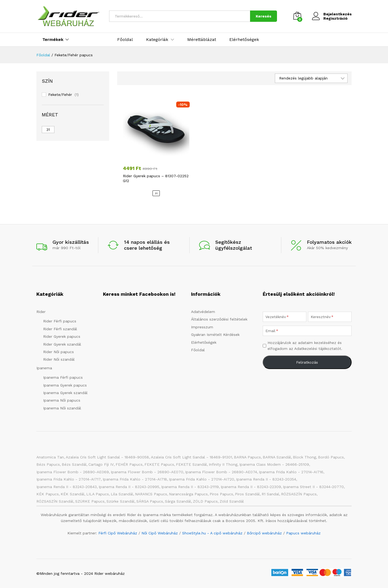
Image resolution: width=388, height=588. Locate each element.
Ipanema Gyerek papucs (65, 385)
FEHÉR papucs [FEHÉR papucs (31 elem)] (129, 464)
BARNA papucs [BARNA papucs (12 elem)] (247, 457)
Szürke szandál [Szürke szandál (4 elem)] (120, 501)
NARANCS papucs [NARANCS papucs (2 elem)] (151, 494)
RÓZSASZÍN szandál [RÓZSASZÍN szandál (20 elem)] (55, 501)
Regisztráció (335, 18)
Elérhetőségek (244, 40)
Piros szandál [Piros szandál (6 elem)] (247, 494)
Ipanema (44, 368)
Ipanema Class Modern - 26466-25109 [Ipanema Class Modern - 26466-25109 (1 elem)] (274, 464)
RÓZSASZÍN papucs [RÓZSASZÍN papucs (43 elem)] (299, 494)
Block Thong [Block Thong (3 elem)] (304, 457)
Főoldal (125, 40)
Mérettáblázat (202, 40)
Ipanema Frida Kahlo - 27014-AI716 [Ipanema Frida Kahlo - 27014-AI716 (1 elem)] (291, 472)
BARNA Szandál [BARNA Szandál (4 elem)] (277, 457)
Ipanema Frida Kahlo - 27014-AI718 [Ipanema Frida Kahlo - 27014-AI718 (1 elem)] (135, 479)
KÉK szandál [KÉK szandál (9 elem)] (72, 494)
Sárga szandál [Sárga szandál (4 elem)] (178, 501)
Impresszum (202, 327)
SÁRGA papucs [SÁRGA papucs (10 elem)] (150, 501)
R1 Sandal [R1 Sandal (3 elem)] (270, 494)
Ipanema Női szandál (62, 408)
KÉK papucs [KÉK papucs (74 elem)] (48, 494)
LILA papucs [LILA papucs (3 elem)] (98, 494)
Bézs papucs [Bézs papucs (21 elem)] (48, 464)
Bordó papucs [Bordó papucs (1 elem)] (331, 457)
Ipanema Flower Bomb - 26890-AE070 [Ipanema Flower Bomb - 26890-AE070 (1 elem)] (147, 472)
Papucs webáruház (303, 533)
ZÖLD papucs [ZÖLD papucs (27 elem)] (205, 501)
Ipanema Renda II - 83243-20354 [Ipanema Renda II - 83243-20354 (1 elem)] (266, 479)
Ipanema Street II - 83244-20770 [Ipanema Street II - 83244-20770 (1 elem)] (313, 487)
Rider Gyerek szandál (62, 344)
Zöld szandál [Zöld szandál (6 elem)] (232, 501)
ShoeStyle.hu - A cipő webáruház (212, 533)
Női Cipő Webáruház (160, 533)
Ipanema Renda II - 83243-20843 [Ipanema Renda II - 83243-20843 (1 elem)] (67, 487)
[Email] (307, 331)
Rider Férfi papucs (60, 321)
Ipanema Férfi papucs (63, 377)
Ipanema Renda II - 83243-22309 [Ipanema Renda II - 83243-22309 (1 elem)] (251, 487)
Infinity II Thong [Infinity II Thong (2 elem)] (223, 464)
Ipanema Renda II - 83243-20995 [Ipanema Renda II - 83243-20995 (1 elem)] (129, 487)
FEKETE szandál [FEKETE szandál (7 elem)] (191, 464)
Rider (41, 312)
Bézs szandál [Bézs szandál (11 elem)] (74, 464)
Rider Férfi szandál (60, 329)
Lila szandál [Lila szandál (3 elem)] (122, 494)
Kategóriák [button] (157, 40)
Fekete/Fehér (60, 95)
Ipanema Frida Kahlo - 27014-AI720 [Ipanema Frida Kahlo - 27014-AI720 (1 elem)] (202, 479)
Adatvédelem (203, 312)
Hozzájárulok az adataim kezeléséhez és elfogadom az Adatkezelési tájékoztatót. (305, 346)
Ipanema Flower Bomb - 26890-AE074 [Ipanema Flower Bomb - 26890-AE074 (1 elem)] (221, 472)
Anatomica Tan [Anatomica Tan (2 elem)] (50, 457)
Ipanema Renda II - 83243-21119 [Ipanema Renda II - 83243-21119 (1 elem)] (190, 487)
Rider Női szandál (59, 359)
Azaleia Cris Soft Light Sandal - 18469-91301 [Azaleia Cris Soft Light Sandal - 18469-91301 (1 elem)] (191, 457)
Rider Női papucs (58, 352)
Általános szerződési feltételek (219, 319)
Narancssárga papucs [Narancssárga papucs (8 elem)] (188, 494)
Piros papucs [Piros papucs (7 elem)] (221, 494)
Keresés (264, 16)
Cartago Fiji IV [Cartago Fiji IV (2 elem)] (101, 464)
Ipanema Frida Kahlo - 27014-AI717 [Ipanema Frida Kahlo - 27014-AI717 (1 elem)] (69, 479)
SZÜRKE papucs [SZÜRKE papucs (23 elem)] (90, 501)
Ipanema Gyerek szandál (65, 393)
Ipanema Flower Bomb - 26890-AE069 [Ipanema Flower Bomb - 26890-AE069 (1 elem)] (73, 472)
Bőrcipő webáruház (264, 533)
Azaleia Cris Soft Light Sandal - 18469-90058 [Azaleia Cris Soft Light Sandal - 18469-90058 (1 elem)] (107, 457)
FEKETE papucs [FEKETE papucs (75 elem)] (159, 464)
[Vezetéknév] (285, 317)
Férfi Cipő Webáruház (118, 533)
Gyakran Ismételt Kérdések (215, 335)
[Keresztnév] (330, 317)
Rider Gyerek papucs (62, 336)
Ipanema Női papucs (62, 400)
